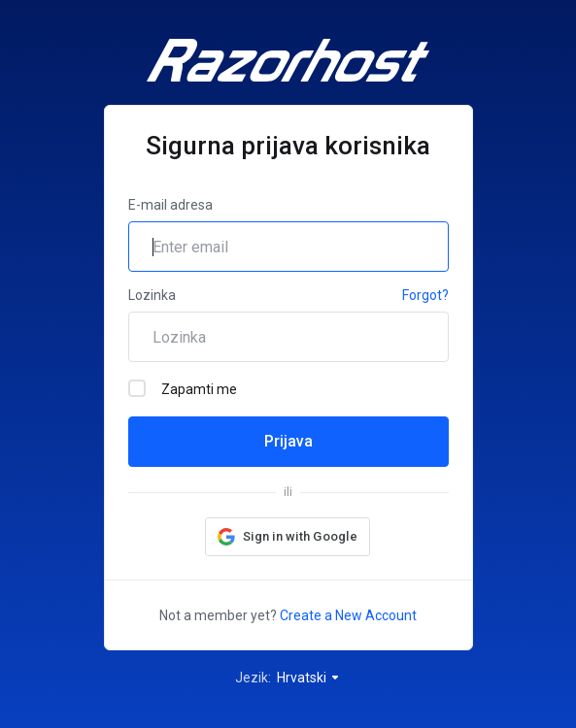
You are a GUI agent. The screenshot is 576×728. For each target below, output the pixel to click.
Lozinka (152, 295)
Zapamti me (183, 388)
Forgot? (425, 295)
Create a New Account (348, 615)
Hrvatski (309, 678)
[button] (288, 537)
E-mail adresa (170, 205)
